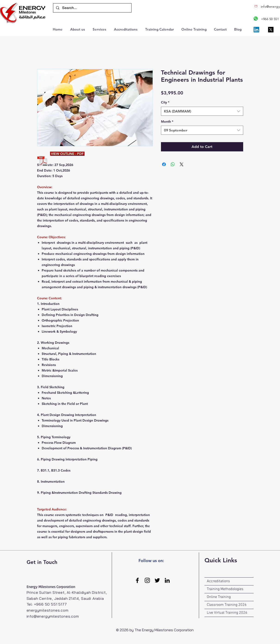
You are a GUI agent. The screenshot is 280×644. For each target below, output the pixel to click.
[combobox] (202, 111)
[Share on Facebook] (164, 164)
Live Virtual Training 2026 (227, 613)
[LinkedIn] (256, 30)
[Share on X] (182, 164)
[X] (271, 30)
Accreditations (218, 581)
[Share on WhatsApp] (173, 164)
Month (167, 122)
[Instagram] (147, 580)
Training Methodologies (225, 589)
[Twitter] (157, 580)
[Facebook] (137, 580)
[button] (100, 29)
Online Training (219, 597)
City (165, 102)
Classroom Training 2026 (227, 605)
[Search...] (92, 8)
